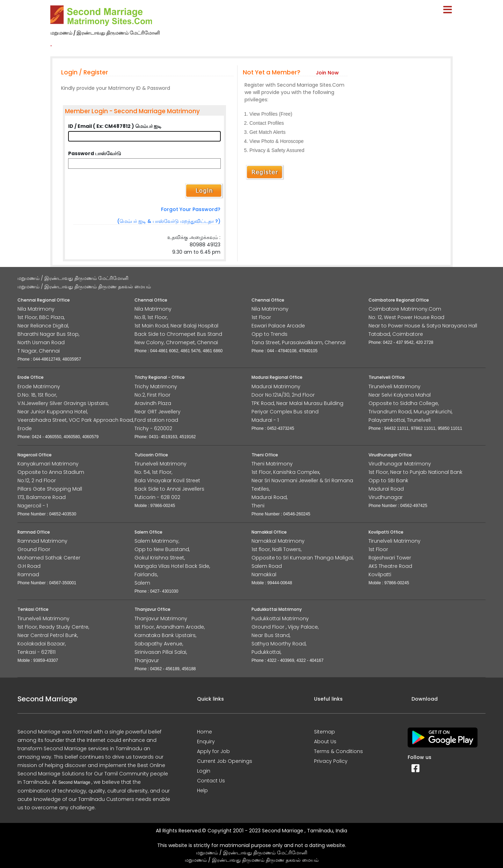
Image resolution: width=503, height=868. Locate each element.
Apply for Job (213, 751)
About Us (325, 742)
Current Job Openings (225, 761)
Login (204, 771)
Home (205, 732)
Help (202, 790)
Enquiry (206, 742)
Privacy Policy (331, 761)
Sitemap (325, 732)
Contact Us (211, 781)
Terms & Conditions (338, 751)
